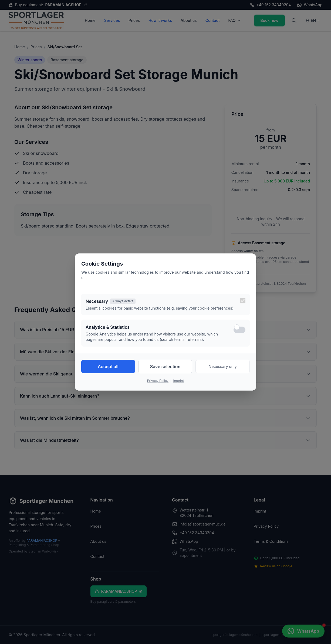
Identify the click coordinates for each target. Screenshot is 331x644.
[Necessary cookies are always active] (243, 301)
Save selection (165, 367)
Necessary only (223, 366)
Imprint (179, 381)
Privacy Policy (158, 381)
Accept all (108, 367)
